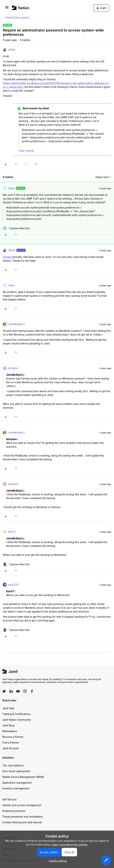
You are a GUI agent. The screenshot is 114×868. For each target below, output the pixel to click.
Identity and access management (22, 805)
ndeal (11, 188)
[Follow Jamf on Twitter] (4, 691)
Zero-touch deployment (16, 771)
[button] (7, 8)
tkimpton (13, 368)
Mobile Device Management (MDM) (23, 777)
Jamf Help (8, 708)
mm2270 (13, 585)
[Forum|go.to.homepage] (21, 8)
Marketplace (10, 731)
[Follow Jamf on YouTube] (18, 691)
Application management (17, 783)
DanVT (12, 532)
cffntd (12, 50)
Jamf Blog (8, 725)
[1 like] (16, 228)
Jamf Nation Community (17, 720)
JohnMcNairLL (17, 324)
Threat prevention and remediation (23, 817)
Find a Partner (11, 743)
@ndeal (7, 257)
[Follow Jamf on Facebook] (32, 691)
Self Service (9, 799)
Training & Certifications (17, 714)
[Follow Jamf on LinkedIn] (11, 691)
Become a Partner (13, 737)
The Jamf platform (13, 765)
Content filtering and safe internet (22, 822)
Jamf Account (11, 748)
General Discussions (17, 17)
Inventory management (16, 788)
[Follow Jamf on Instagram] (25, 691)
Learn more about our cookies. (70, 844)
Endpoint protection (14, 811)
